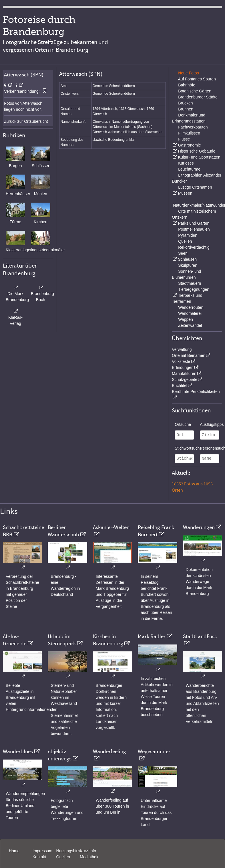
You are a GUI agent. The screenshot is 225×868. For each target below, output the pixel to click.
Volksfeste (181, 361)
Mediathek (89, 857)
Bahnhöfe (187, 85)
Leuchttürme (189, 169)
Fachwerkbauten (193, 127)
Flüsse (184, 139)
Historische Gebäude (197, 151)
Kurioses (186, 163)
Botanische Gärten (195, 91)
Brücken (185, 103)
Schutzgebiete (185, 379)
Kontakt (39, 857)
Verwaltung (182, 349)
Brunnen (186, 109)
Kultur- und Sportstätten (199, 157)
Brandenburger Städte (198, 97)
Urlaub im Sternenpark (62, 640)
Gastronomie (190, 145)
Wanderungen (199, 527)
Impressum (42, 851)
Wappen (186, 319)
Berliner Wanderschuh (63, 531)
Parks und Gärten (194, 223)
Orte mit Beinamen (189, 355)
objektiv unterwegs (60, 755)
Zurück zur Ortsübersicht (26, 121)
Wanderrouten (191, 307)
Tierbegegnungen (194, 289)
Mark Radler (152, 636)
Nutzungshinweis (71, 851)
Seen (183, 253)
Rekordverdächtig (194, 247)
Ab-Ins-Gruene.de (15, 640)
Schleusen (187, 259)
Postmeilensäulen (194, 229)
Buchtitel (180, 385)
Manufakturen (184, 373)
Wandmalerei (190, 313)
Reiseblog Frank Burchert (156, 531)
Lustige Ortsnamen (195, 187)
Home (14, 851)
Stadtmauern (190, 283)
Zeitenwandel (190, 325)
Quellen (185, 241)
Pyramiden (188, 235)
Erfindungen (183, 367)
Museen (185, 193)
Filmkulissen (189, 133)
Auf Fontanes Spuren (197, 79)
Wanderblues (18, 752)
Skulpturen (188, 265)
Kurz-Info (88, 851)
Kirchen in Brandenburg (108, 640)
